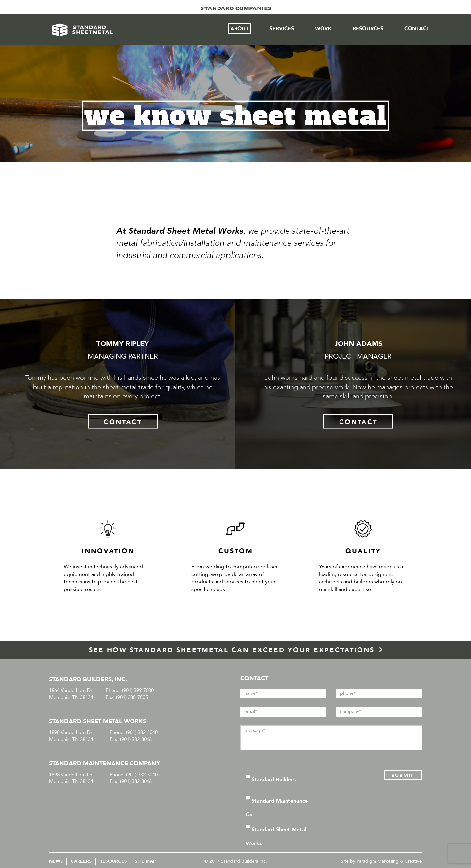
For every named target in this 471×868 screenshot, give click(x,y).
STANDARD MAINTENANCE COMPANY (105, 764)
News (56, 861)
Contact (417, 29)
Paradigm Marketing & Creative (389, 861)
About (239, 29)
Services (282, 29)
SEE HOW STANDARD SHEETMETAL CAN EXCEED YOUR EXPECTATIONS (236, 650)
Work (323, 29)
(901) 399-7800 (138, 690)
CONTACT (123, 422)
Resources (368, 29)
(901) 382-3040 (142, 732)
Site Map (145, 861)
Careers (81, 861)
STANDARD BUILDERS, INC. (88, 680)
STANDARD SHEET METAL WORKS (98, 721)
